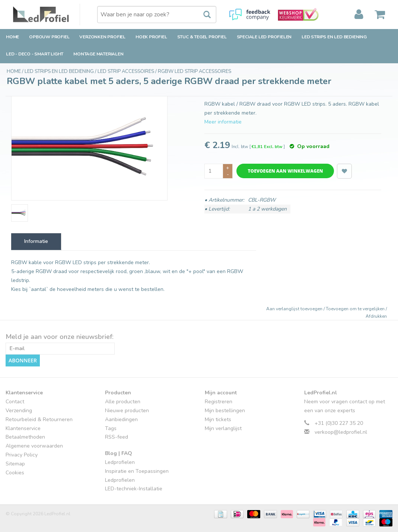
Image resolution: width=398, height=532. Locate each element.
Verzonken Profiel (102, 37)
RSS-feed (117, 437)
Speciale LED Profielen (264, 37)
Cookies (15, 473)
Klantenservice (23, 428)
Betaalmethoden (25, 437)
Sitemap (15, 464)
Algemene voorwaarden (34, 446)
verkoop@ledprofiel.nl (341, 432)
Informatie (36, 241)
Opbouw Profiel (49, 37)
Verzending (19, 411)
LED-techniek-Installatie (134, 489)
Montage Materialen (98, 54)
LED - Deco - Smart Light (35, 54)
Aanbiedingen (121, 419)
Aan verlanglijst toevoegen (295, 309)
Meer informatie (223, 122)
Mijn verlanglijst (223, 428)
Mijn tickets (218, 419)
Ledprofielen (120, 462)
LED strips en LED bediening (334, 37)
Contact (15, 402)
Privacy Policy (22, 455)
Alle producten (123, 402)
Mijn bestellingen (225, 411)
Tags (111, 428)
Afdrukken (376, 316)
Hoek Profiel (151, 37)
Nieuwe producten (127, 411)
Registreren (219, 402)
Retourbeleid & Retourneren (39, 419)
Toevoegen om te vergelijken (356, 309)
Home (12, 37)
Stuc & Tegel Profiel (202, 37)
